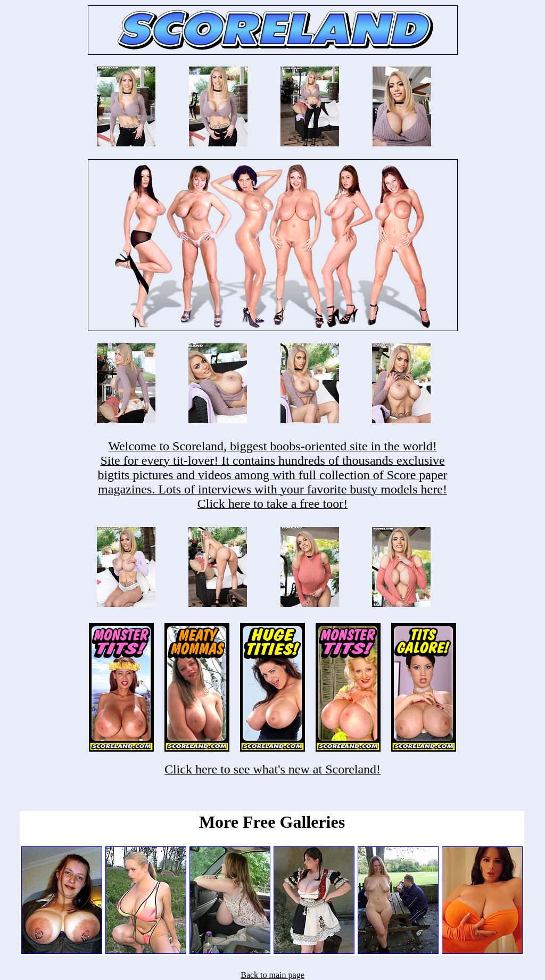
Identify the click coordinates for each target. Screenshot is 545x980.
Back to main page (272, 975)
